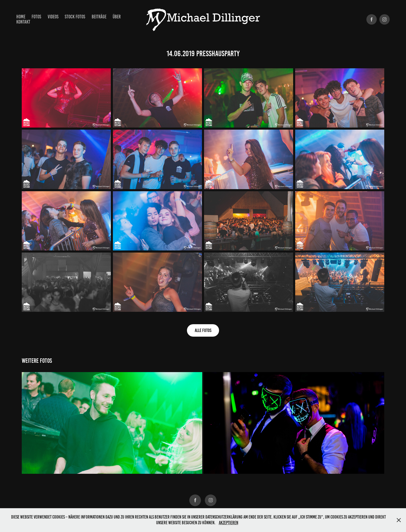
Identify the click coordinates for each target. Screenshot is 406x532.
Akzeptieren (229, 523)
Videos (53, 17)
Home (21, 17)
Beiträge (99, 17)
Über (117, 17)
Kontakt (23, 22)
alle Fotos (203, 330)
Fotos (36, 17)
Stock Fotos (75, 17)
